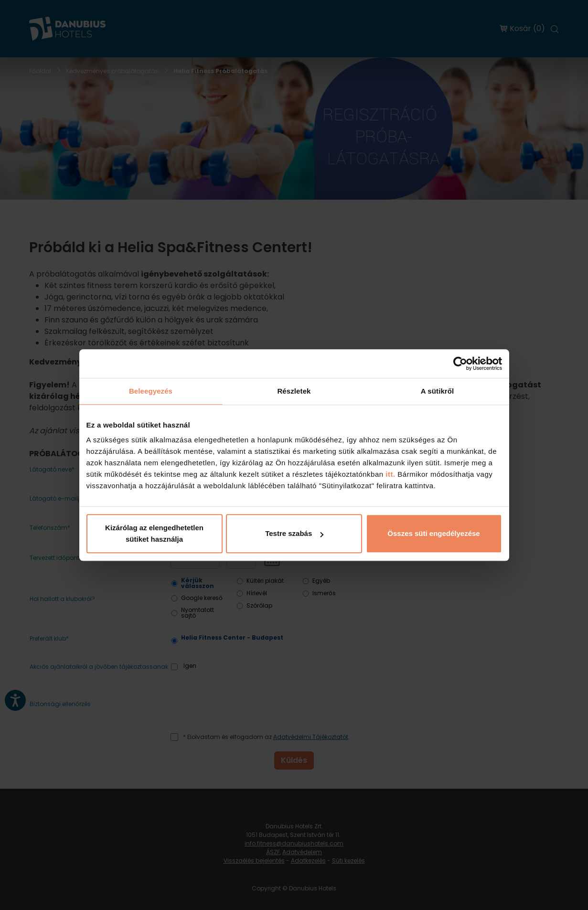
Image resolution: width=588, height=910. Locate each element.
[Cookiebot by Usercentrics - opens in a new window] (460, 364)
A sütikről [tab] (438, 391)
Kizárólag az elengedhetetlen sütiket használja (154, 533)
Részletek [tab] (294, 391)
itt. (390, 474)
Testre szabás (294, 533)
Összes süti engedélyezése (433, 533)
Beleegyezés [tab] (151, 391)
